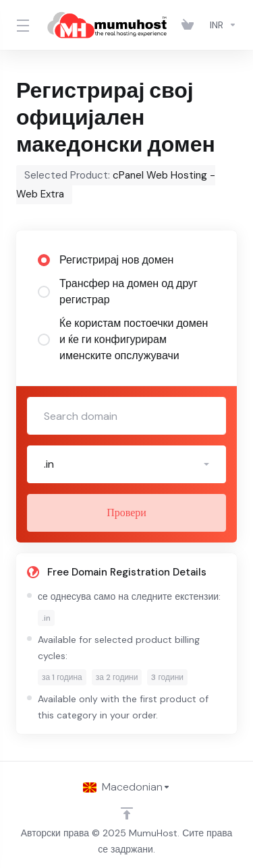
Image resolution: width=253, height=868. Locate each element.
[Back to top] (127, 813)
